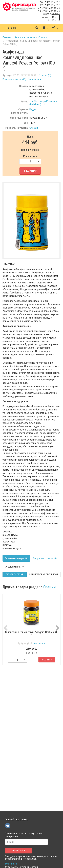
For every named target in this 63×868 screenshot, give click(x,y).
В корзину (30, 171)
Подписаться (18, 851)
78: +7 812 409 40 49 (49, 11)
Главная (7, 37)
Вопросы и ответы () (14, 79)
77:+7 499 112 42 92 (50, 5)
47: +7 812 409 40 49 (49, 8)
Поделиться (35, 79)
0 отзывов (40, 644)
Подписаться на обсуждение (44, 574)
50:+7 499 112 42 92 (50, 2)
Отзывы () (45, 75)
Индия (33, 109)
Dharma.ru (11, 864)
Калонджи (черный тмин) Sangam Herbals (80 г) (32, 634)
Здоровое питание (25, 37)
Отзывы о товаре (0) (16, 558)
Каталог (12, 28)
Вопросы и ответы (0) (45, 558)
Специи (43, 37)
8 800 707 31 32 (51, 14)
